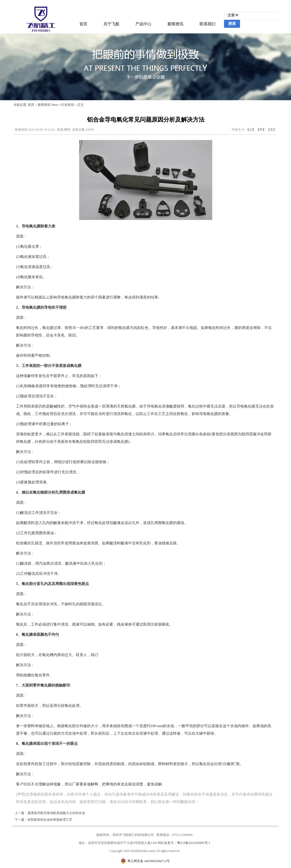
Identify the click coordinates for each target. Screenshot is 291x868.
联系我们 (207, 24)
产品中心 (143, 24)
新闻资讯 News (48, 105)
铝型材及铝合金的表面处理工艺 (50, 820)
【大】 (272, 130)
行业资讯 (68, 105)
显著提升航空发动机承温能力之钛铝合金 (56, 813)
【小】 (251, 130)
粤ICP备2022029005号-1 (194, 843)
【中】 (261, 130)
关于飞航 (111, 24)
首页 (83, 24)
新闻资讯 (175, 24)
